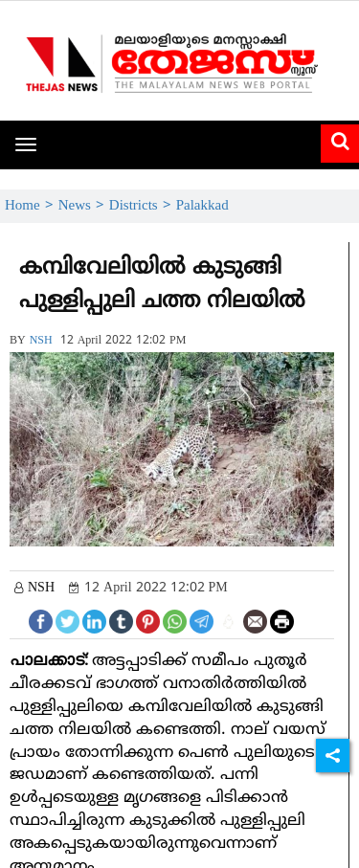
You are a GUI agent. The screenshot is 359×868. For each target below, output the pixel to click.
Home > (32, 206)
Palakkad (202, 206)
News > (84, 206)
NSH (41, 341)
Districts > (143, 206)
